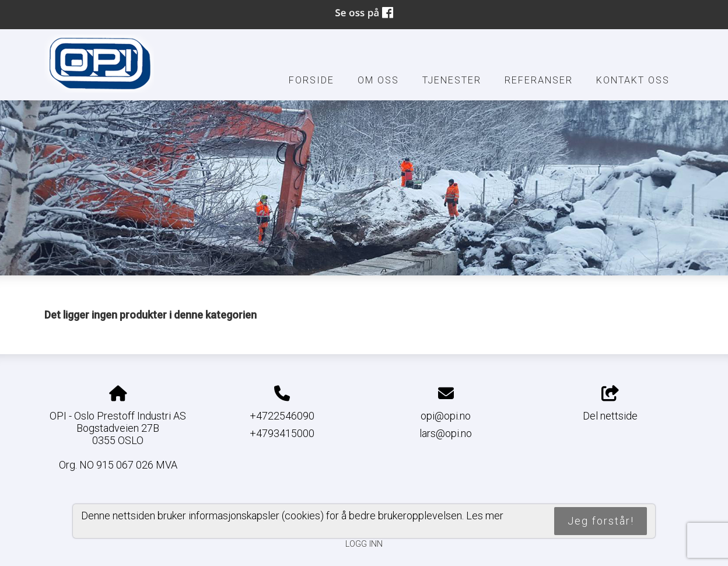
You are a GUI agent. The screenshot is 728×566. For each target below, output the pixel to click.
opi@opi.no (446, 416)
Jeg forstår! (601, 521)
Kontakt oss (633, 80)
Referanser (539, 80)
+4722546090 (282, 416)
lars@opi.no (446, 433)
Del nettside (610, 404)
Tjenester (452, 80)
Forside (311, 80)
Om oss (378, 80)
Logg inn (364, 544)
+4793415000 (282, 433)
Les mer (485, 516)
